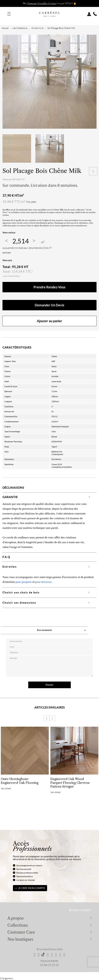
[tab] (49, 497)
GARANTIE (10, 497)
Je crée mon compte (32, 888)
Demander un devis (49, 305)
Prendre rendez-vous (49, 287)
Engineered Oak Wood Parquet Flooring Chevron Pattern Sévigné (70, 783)
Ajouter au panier (49, 321)
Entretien (10, 567)
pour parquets (24, 582)
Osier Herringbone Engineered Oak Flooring (20, 781)
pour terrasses (43, 582)
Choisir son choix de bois (21, 592)
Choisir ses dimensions (19, 603)
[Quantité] (21, 241)
